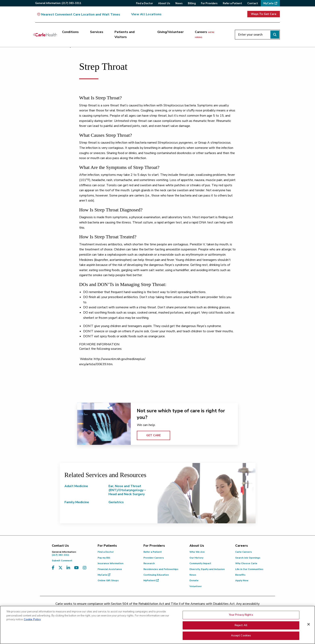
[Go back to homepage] (45, 35)
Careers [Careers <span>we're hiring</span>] (205, 34)
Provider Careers (154, 558)
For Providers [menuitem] (209, 3)
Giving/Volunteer (170, 32)
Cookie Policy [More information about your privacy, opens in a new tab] (32, 620)
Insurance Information (110, 563)
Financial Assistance (110, 569)
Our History (196, 558)
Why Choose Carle (246, 563)
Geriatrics (116, 502)
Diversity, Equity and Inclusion (207, 569)
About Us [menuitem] (164, 3)
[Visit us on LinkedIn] (68, 568)
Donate (194, 580)
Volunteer (196, 586)
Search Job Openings (248, 558)
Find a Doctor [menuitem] (144, 3)
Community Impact (200, 563)
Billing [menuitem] (192, 3)
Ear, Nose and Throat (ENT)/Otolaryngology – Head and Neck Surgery (127, 490)
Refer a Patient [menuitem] (232, 3)
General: (58, 3)
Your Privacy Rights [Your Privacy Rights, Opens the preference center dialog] (241, 615)
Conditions (70, 32)
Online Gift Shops (108, 580)
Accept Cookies (241, 636)
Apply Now (242, 580)
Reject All (241, 625)
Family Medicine (77, 502)
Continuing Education (156, 575)
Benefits (240, 575)
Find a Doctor (106, 552)
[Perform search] (275, 35)
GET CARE (153, 435)
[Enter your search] (257, 35)
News (193, 575)
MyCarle (104, 575)
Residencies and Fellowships (161, 569)
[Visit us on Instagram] (85, 568)
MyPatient (151, 580)
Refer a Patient (153, 552)
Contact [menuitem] (253, 3)
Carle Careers (244, 552)
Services (97, 32)
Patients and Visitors (125, 35)
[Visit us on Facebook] (53, 568)
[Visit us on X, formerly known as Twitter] (60, 568)
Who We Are (197, 552)
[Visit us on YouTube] (76, 568)
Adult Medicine (76, 486)
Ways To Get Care (264, 14)
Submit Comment (62, 561)
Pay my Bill (104, 558)
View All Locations (146, 14)
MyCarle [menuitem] (268, 3)
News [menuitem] (179, 3)
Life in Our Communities (249, 569)
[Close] (309, 624)
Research (149, 563)
